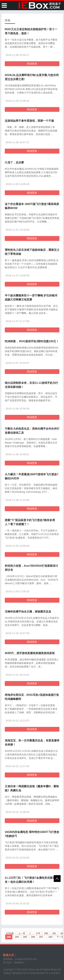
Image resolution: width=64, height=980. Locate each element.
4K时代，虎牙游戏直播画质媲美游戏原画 (30, 653)
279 (38, 933)
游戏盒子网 (10, 973)
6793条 (10, 933)
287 (41, 937)
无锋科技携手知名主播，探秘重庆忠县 (28, 612)
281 (54, 933)
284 (17, 937)
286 (33, 937)
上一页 (22, 933)
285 (25, 937)
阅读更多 (32, 64)
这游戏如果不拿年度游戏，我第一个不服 (29, 121)
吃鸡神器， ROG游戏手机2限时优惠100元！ (32, 341)
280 (46, 933)
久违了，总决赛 (14, 162)
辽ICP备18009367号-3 (38, 973)
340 (50, 937)
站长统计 (56, 973)
